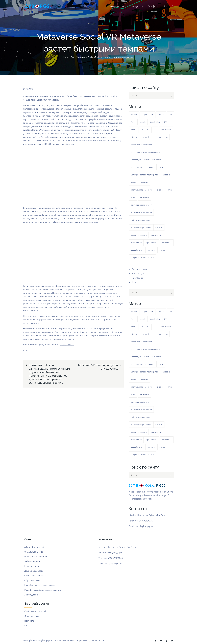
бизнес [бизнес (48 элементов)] (134, 182)
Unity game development (36, 557)
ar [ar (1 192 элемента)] (152, 115)
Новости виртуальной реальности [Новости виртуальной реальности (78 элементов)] (145, 152)
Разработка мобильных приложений (43, 590)
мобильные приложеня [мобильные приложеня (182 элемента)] (141, 227)
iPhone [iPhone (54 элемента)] (134, 130)
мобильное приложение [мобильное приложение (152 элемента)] (141, 212)
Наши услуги (136, 6)
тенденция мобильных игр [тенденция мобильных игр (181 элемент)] (142, 258)
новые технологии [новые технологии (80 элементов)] (139, 235)
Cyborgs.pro (46, 640)
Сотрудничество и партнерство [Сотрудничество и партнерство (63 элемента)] (144, 175)
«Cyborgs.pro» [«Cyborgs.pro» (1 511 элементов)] (162, 137)
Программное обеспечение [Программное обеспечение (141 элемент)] (143, 167)
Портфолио (154, 6)
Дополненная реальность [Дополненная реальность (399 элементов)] (142, 145)
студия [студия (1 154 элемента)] (162, 250)
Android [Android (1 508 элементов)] (134, 115)
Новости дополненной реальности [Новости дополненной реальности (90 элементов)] (146, 160)
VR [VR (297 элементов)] (155, 130)
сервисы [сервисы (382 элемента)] (151, 250)
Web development (33, 561)
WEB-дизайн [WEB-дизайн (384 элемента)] (166, 130)
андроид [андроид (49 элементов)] (166, 175)
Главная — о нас (117, 6)
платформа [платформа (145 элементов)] (156, 235)
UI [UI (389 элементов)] (142, 130)
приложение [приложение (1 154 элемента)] (136, 242)
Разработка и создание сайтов (39, 585)
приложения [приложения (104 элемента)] (152, 242)
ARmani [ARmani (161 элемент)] (161, 115)
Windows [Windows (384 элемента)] (134, 137)
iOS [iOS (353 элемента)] (166, 122)
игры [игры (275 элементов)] (133, 197)
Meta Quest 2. (67, 345)
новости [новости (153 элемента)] (159, 227)
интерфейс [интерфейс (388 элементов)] (144, 197)
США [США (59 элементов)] (161, 167)
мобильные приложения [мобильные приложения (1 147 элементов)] (141, 220)
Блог (167, 6)
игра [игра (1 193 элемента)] (170, 190)
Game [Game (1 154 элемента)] (133, 122)
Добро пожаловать (34, 571)
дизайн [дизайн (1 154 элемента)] (160, 190)
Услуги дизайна (32, 595)
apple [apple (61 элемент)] (144, 115)
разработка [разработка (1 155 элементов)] (167, 242)
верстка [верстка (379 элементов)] (145, 182)
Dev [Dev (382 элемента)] (170, 115)
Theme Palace (97, 640)
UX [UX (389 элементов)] (148, 130)
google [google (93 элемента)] (143, 122)
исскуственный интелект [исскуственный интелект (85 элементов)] (141, 205)
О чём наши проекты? (35, 576)
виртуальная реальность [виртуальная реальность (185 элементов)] (142, 190)
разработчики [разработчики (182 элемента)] (137, 250)
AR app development (34, 547)
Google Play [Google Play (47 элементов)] (155, 122)
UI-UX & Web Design (34, 552)
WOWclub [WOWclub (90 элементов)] (147, 137)
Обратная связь (32, 580)
